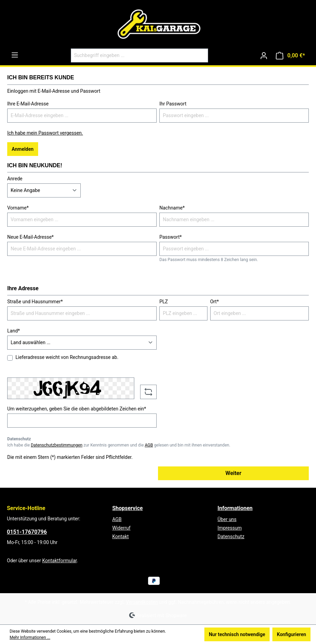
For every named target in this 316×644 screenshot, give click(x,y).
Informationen (235, 508)
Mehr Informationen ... (30, 637)
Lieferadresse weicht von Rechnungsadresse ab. (67, 357)
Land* (14, 331)
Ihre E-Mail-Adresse (28, 104)
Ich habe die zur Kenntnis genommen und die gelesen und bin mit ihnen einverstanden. (119, 445)
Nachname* (172, 208)
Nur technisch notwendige (237, 634)
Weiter (233, 473)
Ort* (215, 302)
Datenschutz (231, 536)
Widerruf (121, 528)
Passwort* (171, 237)
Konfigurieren (291, 634)
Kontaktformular (60, 561)
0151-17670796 (27, 532)
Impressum (229, 528)
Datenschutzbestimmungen (57, 445)
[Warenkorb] (290, 56)
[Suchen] (200, 55)
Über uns (227, 519)
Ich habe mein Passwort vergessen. (45, 133)
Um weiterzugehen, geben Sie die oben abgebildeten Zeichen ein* (77, 409)
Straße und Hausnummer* (35, 302)
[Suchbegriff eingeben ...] (132, 55)
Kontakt (121, 536)
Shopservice (128, 508)
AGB (149, 445)
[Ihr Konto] (264, 56)
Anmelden (23, 149)
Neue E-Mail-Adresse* (30, 237)
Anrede (15, 179)
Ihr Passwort (173, 104)
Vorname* (18, 208)
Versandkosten (142, 602)
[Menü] (15, 55)
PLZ (164, 302)
